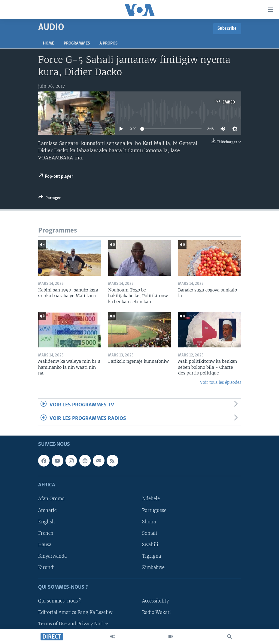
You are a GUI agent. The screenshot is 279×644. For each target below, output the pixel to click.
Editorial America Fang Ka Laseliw (75, 612)
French (46, 533)
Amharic (47, 510)
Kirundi (46, 567)
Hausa (45, 544)
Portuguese (154, 510)
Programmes (77, 43)
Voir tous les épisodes (221, 382)
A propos (108, 43)
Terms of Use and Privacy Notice (73, 624)
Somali (150, 533)
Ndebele (151, 499)
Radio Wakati (156, 612)
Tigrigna (152, 556)
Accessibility (155, 601)
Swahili (150, 544)
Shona (149, 522)
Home (49, 43)
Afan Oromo (51, 499)
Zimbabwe (153, 567)
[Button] (50, 199)
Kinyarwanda (52, 556)
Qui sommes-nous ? (60, 601)
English (47, 522)
